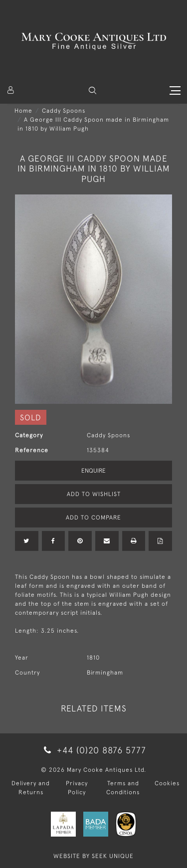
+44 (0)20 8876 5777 (93, 750)
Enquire (93, 471)
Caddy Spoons (64, 111)
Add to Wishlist (94, 494)
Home (23, 111)
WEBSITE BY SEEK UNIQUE (93, 856)
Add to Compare (93, 518)
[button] (93, 90)
